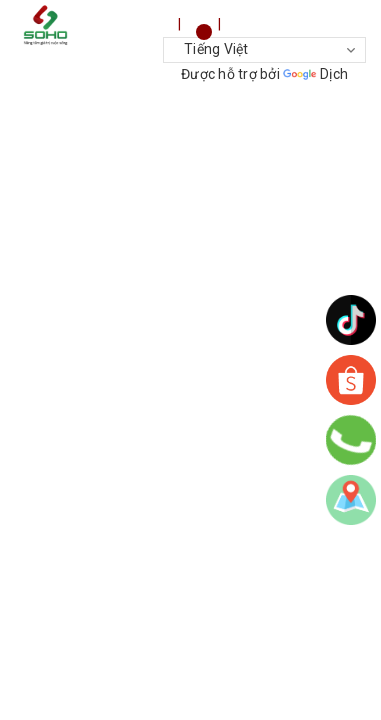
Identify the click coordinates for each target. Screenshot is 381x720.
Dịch (315, 74)
